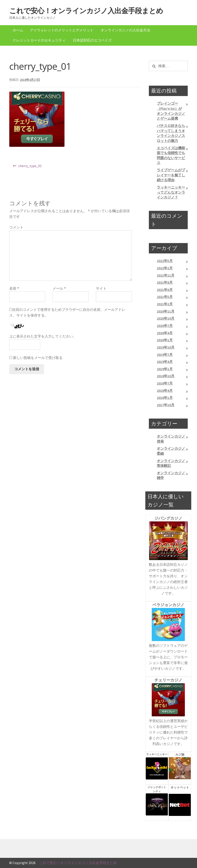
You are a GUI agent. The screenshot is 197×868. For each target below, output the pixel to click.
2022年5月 (165, 261)
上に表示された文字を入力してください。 (43, 336)
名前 (14, 288)
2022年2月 (165, 268)
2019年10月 (166, 347)
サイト (101, 288)
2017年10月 (166, 405)
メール (59, 288)
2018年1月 (165, 398)
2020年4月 (165, 333)
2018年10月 (166, 376)
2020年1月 (165, 340)
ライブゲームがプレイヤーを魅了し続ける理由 (171, 175)
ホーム (18, 30)
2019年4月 (165, 362)
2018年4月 (165, 391)
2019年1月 (165, 369)
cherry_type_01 (30, 166)
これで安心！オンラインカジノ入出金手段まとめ (86, 11)
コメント (16, 227)
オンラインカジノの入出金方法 (125, 30)
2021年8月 (165, 282)
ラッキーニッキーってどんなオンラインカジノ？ (171, 192)
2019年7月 (165, 355)
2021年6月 (165, 290)
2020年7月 (165, 326)
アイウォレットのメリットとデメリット (62, 30)
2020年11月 (166, 311)
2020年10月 (166, 318)
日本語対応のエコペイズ (92, 40)
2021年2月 (165, 304)
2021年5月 (165, 297)
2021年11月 (166, 275)
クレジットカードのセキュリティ (39, 40)
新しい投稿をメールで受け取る (38, 358)
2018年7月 (165, 383)
